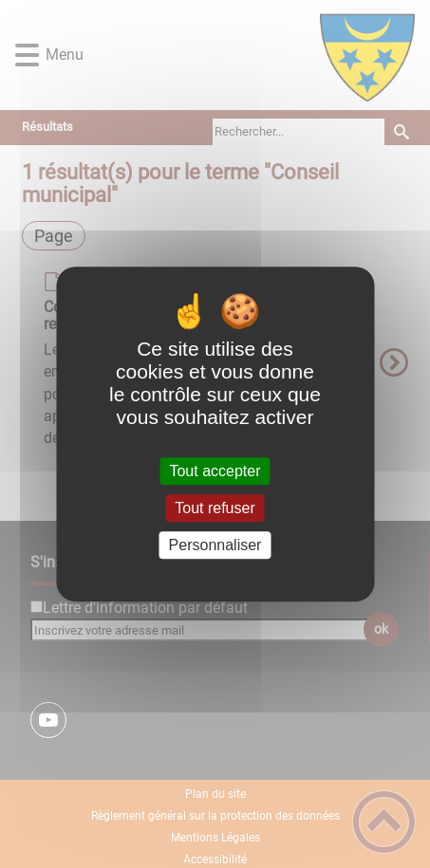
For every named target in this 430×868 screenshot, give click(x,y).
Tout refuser (215, 508)
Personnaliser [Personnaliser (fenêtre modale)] (215, 545)
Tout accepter (215, 471)
